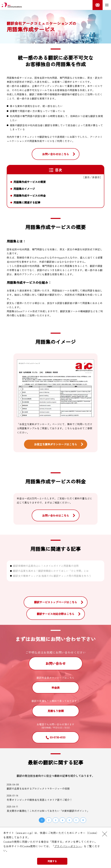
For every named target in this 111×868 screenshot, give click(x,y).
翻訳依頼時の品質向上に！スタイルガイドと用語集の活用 (46, 566)
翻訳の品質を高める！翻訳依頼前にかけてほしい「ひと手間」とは (51, 571)
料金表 (56, 688)
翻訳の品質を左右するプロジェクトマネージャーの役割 (38, 789)
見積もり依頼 (56, 711)
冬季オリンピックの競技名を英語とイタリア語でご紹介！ (39, 800)
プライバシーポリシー (68, 846)
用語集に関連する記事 (27, 202)
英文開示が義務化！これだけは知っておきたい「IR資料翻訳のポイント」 (48, 811)
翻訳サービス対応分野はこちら (56, 614)
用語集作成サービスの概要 (30, 182)
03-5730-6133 (58, 737)
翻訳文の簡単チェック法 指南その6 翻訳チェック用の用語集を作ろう (52, 576)
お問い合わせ (56, 663)
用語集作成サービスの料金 (30, 196)
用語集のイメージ (24, 189)
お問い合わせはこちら (56, 154)
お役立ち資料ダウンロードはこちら (56, 444)
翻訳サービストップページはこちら (56, 602)
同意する (52, 861)
